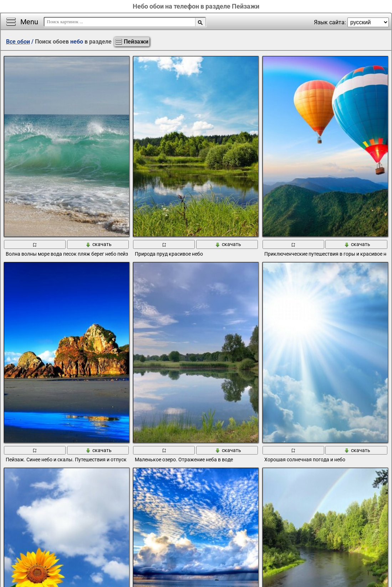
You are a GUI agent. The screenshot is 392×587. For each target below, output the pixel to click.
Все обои (18, 42)
